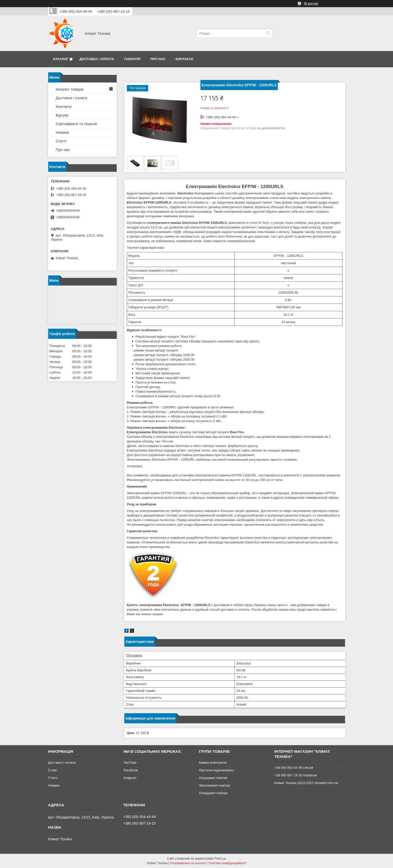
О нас (53, 770)
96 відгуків (311, 4)
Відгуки (62, 115)
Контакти (184, 59)
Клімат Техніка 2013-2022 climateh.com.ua (306, 783)
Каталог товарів (70, 89)
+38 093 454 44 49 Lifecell (294, 768)
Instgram (130, 778)
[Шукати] (268, 33)
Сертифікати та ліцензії (76, 124)
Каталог (61, 59)
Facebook (131, 770)
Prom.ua (220, 859)
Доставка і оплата (97, 59)
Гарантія (132, 59)
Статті (61, 141)
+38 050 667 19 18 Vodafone (295, 775)
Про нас (158, 59)
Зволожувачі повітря (215, 785)
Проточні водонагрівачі (216, 770)
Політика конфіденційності (227, 863)
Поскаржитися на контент (188, 863)
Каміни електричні (213, 763)
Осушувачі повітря (213, 778)
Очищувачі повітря (213, 793)
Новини (62, 132)
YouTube (130, 763)
